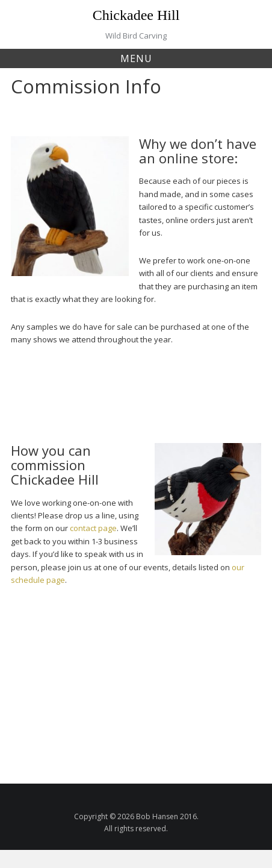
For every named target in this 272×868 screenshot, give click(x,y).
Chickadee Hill (136, 15)
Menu (136, 58)
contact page (92, 528)
